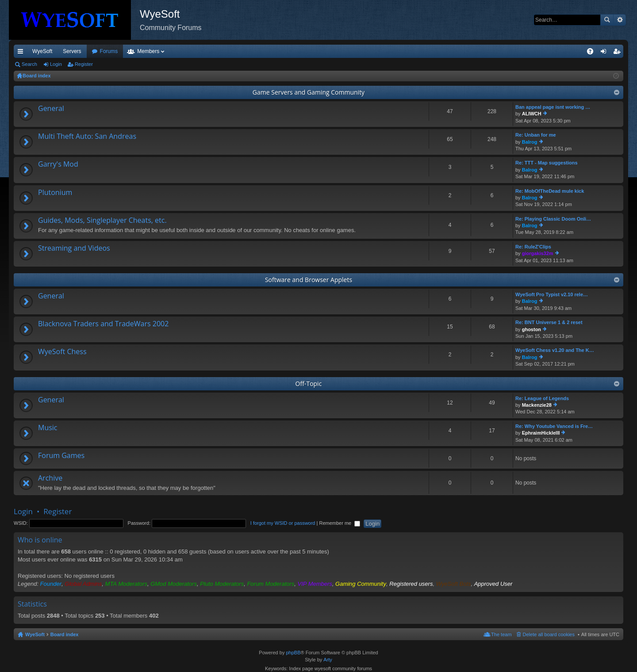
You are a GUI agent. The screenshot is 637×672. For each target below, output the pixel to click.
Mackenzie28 (537, 405)
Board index (65, 634)
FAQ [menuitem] (593, 53)
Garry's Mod (58, 164)
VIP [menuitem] (96, 51)
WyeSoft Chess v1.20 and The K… (555, 350)
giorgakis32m (538, 253)
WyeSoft (42, 51)
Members (196, 51)
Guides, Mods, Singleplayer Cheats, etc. (102, 221)
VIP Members (315, 584)
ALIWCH (532, 114)
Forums (157, 51)
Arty (328, 660)
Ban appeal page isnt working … (553, 107)
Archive (50, 478)
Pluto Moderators (222, 584)
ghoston (531, 329)
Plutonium (55, 193)
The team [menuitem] (501, 634)
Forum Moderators (271, 584)
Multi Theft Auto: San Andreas (87, 137)
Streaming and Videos (74, 248)
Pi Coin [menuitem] (570, 51)
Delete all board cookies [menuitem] (549, 634)
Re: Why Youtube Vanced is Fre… (554, 426)
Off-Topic (309, 384)
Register (84, 64)
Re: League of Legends (542, 398)
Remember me (340, 523)
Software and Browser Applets (309, 280)
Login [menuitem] (605, 53)
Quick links (22, 53)
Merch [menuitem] (543, 51)
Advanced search (620, 20)
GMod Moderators (174, 584)
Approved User (493, 584)
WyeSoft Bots (454, 584)
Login (56, 64)
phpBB (293, 653)
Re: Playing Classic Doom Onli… (553, 219)
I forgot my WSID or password (283, 523)
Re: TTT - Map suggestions (547, 163)
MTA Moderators (126, 584)
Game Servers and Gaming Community (309, 92)
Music (48, 428)
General (51, 109)
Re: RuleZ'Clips (533, 247)
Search (607, 20)
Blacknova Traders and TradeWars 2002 (103, 324)
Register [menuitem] (619, 53)
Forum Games (61, 456)
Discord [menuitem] (120, 51)
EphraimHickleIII (541, 433)
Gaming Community (361, 584)
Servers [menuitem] (72, 51)
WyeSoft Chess (62, 352)
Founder (51, 584)
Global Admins (83, 584)
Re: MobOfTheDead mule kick (550, 191)
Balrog (530, 142)
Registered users (411, 584)
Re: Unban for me (536, 135)
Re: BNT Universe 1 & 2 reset (549, 322)
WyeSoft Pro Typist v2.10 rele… (552, 294)
